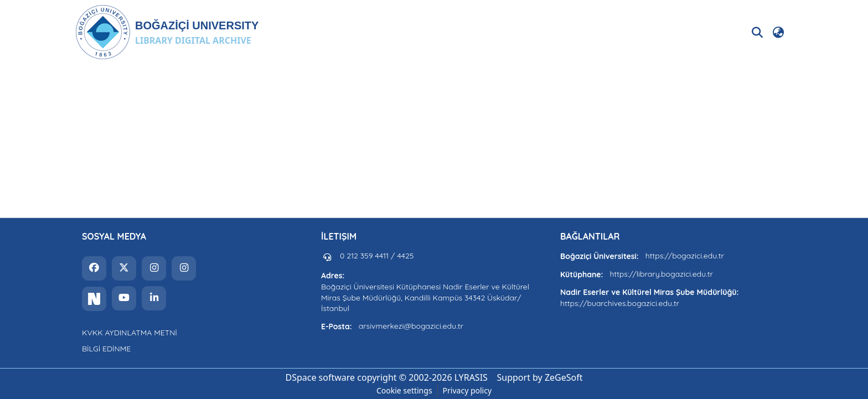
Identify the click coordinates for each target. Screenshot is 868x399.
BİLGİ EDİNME (106, 349)
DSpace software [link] (320, 377)
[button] (167, 32)
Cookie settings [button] (404, 390)
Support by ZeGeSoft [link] (540, 377)
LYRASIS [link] (471, 377)
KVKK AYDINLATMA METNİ (130, 333)
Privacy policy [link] (467, 390)
